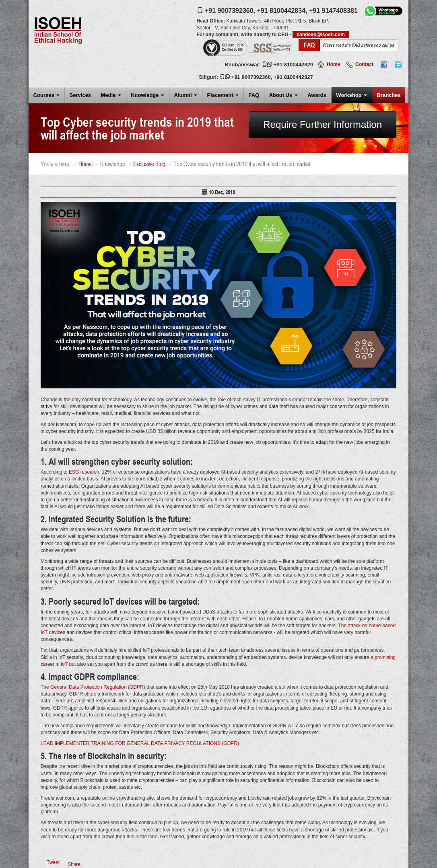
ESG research (84, 472)
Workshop (351, 95)
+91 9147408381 (333, 11)
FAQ (254, 95)
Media (111, 95)
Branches (389, 95)
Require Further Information (323, 124)
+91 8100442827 (293, 77)
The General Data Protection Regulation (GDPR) (93, 687)
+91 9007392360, (230, 11)
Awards (317, 95)
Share (74, 864)
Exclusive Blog (149, 164)
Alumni (186, 95)
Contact (364, 64)
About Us (283, 95)
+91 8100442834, (282, 11)
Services (80, 95)
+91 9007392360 (251, 77)
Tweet (53, 862)
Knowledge (147, 95)
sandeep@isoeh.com (321, 35)
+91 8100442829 (293, 65)
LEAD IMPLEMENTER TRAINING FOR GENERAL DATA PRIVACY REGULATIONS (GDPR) (140, 743)
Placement (223, 95)
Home (333, 64)
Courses (47, 95)
